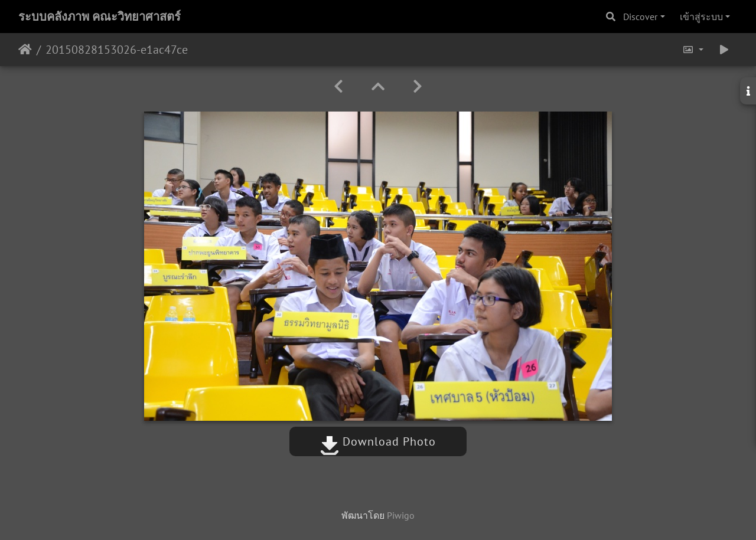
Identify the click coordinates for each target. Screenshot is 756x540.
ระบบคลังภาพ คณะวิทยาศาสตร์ (100, 17)
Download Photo (378, 441)
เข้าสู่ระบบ (701, 17)
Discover (640, 17)
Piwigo (401, 515)
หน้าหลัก (25, 50)
